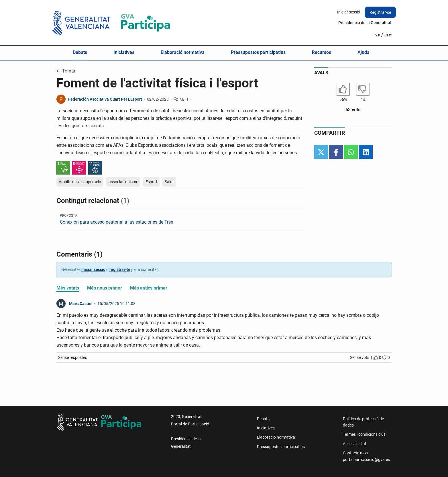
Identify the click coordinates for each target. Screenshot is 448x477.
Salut (169, 182)
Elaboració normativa (183, 52)
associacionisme (123, 182)
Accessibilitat (355, 444)
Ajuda (363, 52)
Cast (388, 35)
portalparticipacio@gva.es (366, 460)
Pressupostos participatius (258, 52)
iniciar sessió (93, 269)
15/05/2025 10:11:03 (116, 304)
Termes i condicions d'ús (364, 434)
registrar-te (120, 269)
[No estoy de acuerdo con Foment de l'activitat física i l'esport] (363, 89)
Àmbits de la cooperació (80, 182)
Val (378, 35)
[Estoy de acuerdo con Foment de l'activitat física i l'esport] (343, 89)
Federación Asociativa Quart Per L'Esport (105, 99)
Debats (80, 52)
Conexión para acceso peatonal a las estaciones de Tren (117, 222)
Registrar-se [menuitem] (380, 12)
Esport (151, 182)
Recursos (322, 52)
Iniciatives (124, 52)
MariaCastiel (81, 304)
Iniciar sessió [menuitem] (349, 12)
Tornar (66, 71)
